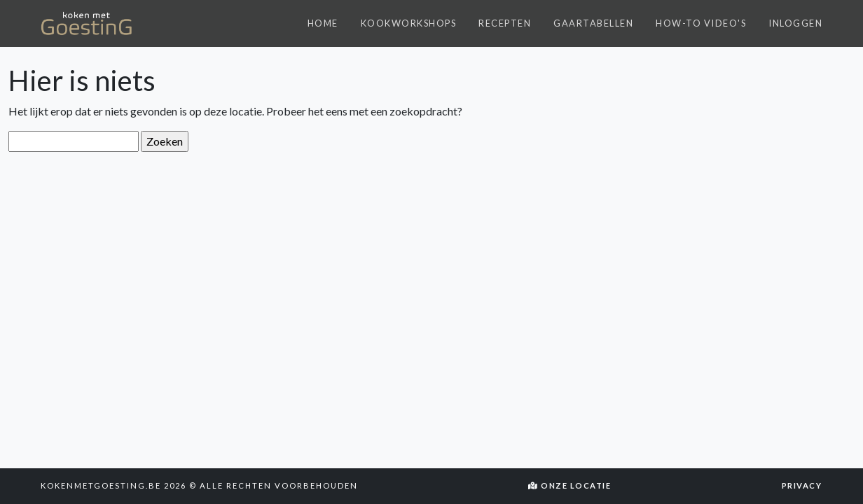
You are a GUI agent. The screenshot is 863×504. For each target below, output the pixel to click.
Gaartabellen (593, 23)
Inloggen (795, 23)
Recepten (505, 23)
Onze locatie (570, 485)
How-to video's (701, 23)
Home (323, 23)
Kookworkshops (409, 23)
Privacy (802, 485)
